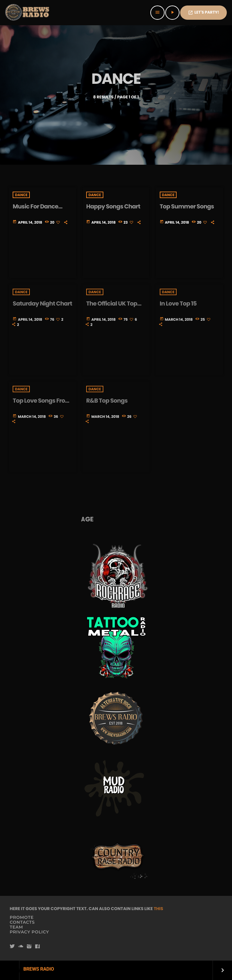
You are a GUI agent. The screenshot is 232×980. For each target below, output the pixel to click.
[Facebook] (38, 947)
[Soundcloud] (21, 947)
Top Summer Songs (187, 207)
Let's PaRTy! (203, 12)
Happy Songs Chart (113, 207)
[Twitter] (12, 947)
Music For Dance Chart (35, 210)
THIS (158, 909)
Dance (21, 195)
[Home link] (28, 13)
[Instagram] (29, 947)
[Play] (172, 13)
